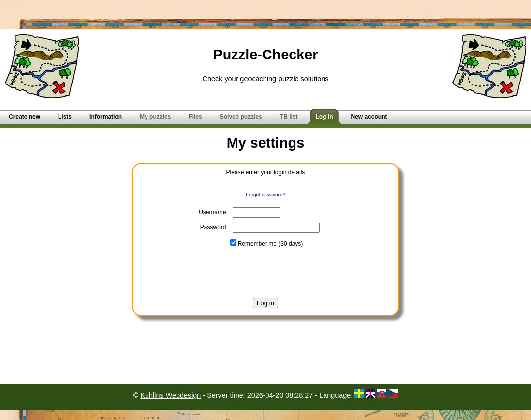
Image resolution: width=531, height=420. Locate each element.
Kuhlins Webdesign (170, 395)
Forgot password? (265, 195)
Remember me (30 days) (267, 244)
